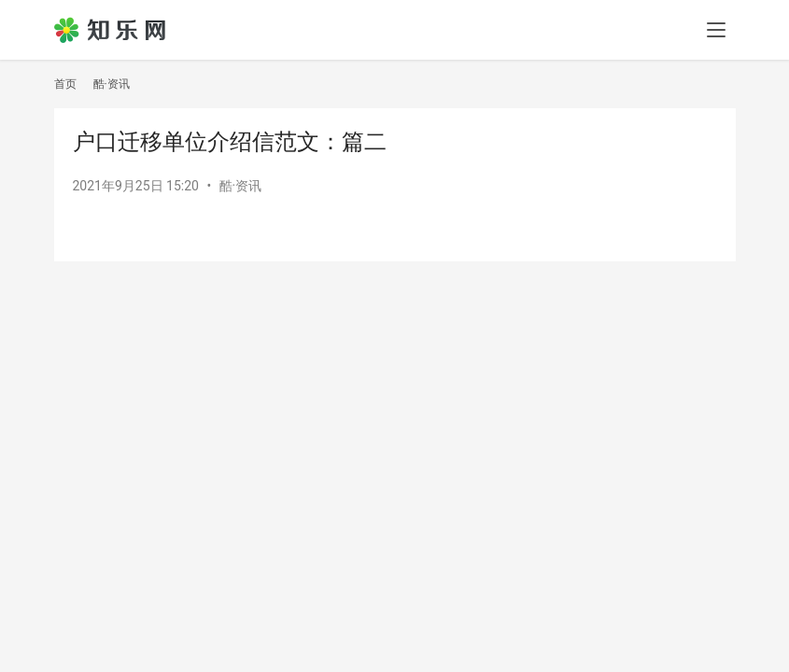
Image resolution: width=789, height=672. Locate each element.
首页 (65, 84)
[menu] (716, 30)
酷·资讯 (241, 186)
